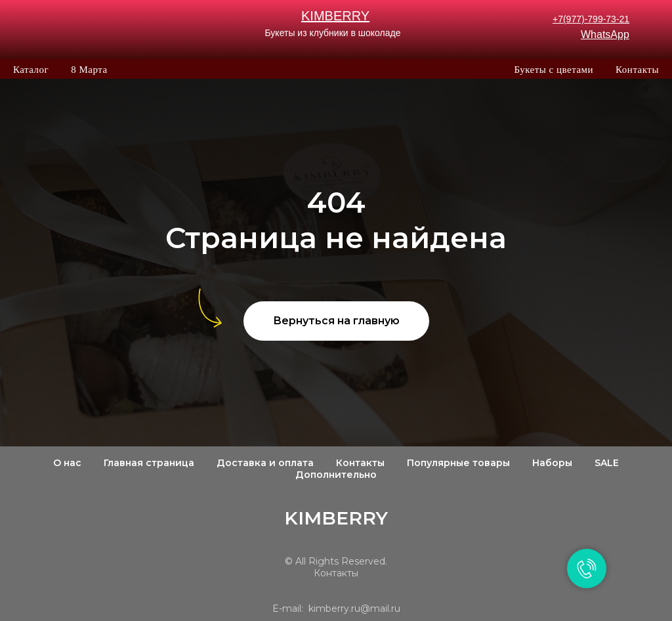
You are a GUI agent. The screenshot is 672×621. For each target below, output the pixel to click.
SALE (607, 463)
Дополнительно (336, 475)
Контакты (637, 70)
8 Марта (89, 70)
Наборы (552, 463)
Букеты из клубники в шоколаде (332, 33)
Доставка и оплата (265, 463)
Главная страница (149, 463)
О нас (67, 463)
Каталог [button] (31, 70)
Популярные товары (458, 463)
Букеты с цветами (554, 70)
